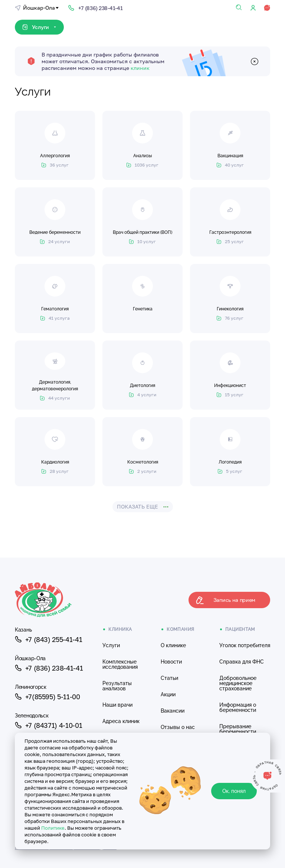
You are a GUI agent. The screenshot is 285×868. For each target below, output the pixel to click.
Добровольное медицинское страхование (238, 683)
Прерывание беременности (238, 729)
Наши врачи (117, 705)
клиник (140, 68)
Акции (168, 694)
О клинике (173, 645)
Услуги (111, 645)
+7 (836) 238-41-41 (49, 668)
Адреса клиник (121, 721)
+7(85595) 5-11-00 (47, 697)
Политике (53, 828)
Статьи (169, 678)
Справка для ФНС (242, 662)
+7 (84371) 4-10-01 (48, 725)
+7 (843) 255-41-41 (48, 639)
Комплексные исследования (120, 664)
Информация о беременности (238, 707)
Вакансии (173, 711)
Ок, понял (234, 791)
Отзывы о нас (178, 727)
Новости (171, 662)
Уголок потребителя (245, 645)
